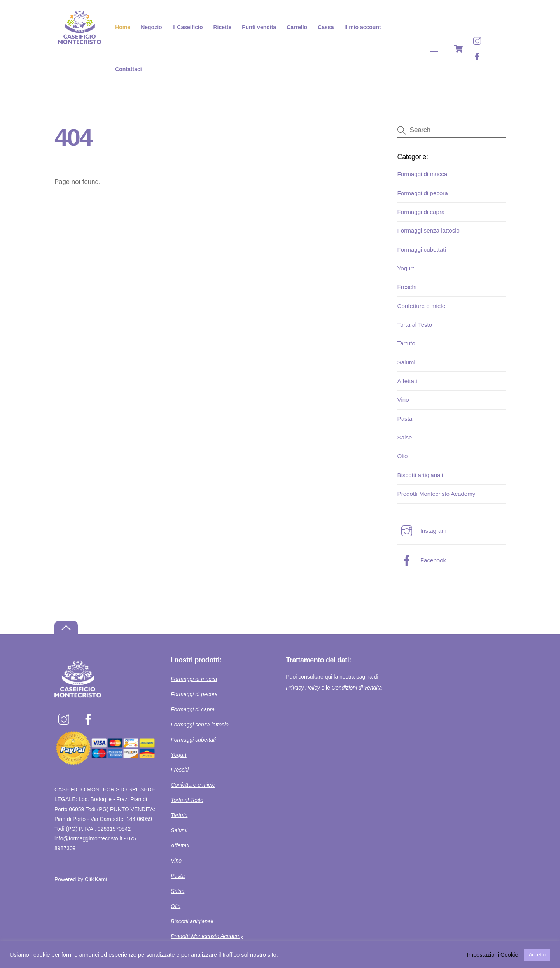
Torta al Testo (415, 325)
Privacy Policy (303, 688)
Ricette (223, 27)
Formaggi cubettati (422, 249)
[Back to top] (66, 628)
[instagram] (477, 40)
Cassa (326, 27)
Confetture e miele (421, 306)
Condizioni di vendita (357, 688)
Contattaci (128, 69)
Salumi (406, 362)
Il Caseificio (188, 27)
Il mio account (362, 27)
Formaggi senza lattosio (429, 230)
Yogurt (406, 268)
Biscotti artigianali (420, 475)
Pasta (405, 419)
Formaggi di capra (421, 212)
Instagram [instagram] (422, 531)
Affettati (407, 381)
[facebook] (477, 56)
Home (123, 27)
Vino (403, 400)
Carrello (297, 27)
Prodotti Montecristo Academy (437, 494)
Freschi (407, 287)
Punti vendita (259, 27)
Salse (405, 437)
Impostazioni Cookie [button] (493, 955)
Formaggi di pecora (423, 193)
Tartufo (406, 343)
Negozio (151, 27)
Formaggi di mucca (422, 174)
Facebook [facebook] (422, 560)
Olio (403, 456)
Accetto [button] (537, 955)
